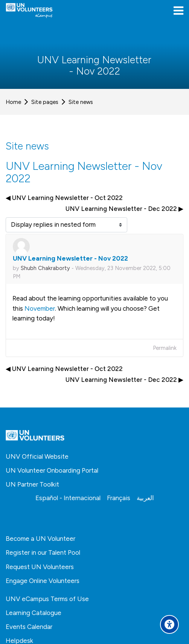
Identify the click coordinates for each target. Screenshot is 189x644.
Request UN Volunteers (40, 567)
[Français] (119, 498)
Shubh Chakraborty (45, 268)
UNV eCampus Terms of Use (47, 599)
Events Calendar (29, 627)
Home (13, 102)
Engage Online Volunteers (43, 581)
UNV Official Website (37, 456)
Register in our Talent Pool (43, 552)
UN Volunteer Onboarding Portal (52, 470)
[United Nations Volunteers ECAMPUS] (29, 11)
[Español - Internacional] (68, 498)
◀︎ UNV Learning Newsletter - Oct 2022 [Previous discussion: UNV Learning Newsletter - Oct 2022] (64, 198)
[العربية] (145, 498)
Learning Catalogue (34, 613)
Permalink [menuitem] (165, 348)
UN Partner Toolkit (32, 484)
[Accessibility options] (169, 624)
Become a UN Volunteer (40, 539)
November (40, 308)
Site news (81, 102)
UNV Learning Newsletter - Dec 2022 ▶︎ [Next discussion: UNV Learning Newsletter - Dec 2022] (124, 209)
